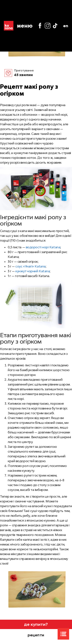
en (66, 26)
